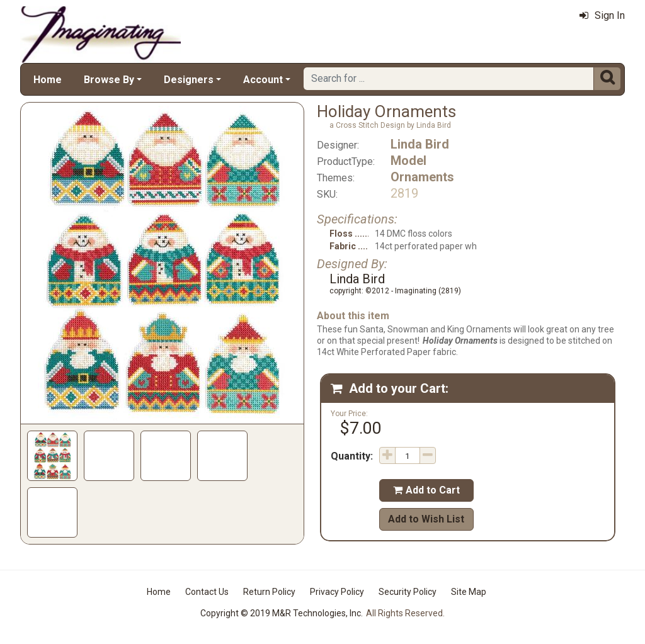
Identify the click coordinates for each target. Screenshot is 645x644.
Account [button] (263, 80)
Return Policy (269, 592)
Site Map (469, 592)
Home (48, 80)
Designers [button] (189, 80)
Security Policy (408, 592)
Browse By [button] (109, 80)
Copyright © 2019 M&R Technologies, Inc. (282, 613)
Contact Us (207, 592)
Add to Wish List (426, 519)
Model (408, 161)
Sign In (602, 15)
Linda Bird (420, 144)
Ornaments (422, 177)
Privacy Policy (337, 592)
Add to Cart (426, 490)
